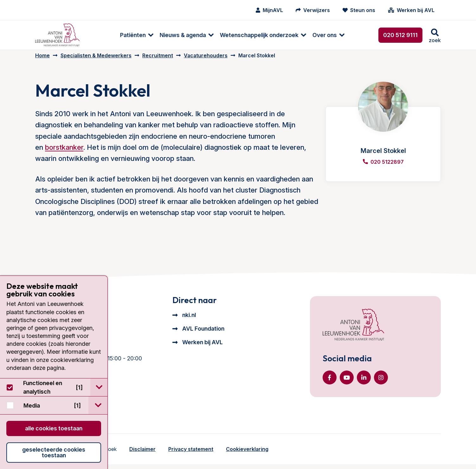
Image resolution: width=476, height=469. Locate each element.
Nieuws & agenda (155, 35)
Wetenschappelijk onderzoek (231, 35)
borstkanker (64, 152)
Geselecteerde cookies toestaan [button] (54, 452)
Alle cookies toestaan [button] (54, 428)
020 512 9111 (400, 35)
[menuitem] (106, 35)
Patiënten (105, 35)
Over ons (297, 35)
